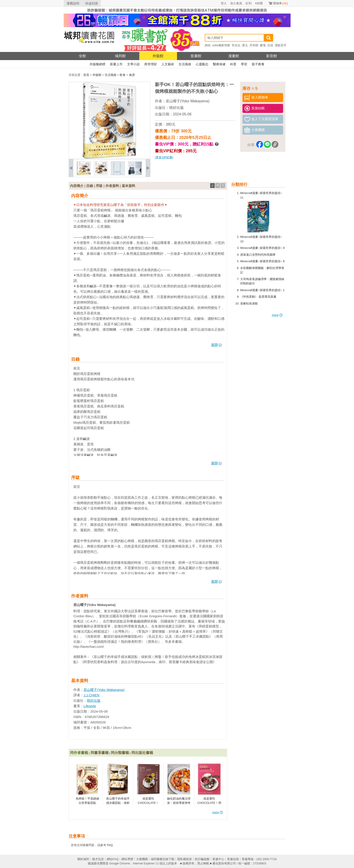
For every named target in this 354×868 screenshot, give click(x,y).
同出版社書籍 (142, 753)
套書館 (196, 56)
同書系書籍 (100, 753)
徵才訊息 (98, 859)
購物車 (280, 3)
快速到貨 (92, 3)
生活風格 (185, 64)
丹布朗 (254, 45)
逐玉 (245, 45)
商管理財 (151, 64)
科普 (233, 64)
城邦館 (120, 56)
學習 (244, 64)
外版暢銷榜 (98, 64)
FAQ (110, 845)
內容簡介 (77, 186)
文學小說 (133, 64)
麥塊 (263, 45)
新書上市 (116, 64)
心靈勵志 (202, 64)
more (277, 315)
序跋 (99, 186)
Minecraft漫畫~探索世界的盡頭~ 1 (262, 290)
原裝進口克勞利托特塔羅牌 (258, 255)
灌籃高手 (281, 45)
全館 (82, 56)
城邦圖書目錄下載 (163, 859)
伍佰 (270, 45)
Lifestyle (90, 706)
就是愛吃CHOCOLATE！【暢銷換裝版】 (148, 803)
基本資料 (128, 186)
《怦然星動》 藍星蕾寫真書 (258, 297)
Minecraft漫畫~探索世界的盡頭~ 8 (262, 261)
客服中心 (218, 859)
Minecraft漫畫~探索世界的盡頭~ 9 (262, 248)
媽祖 (208, 45)
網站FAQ (113, 859)
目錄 (90, 186)
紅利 (249, 3)
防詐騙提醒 (202, 859)
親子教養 (258, 64)
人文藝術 (168, 64)
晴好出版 (177, 108)
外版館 (158, 56)
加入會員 (236, 3)
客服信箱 (233, 859)
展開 (216, 345)
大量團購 (142, 859)
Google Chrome (120, 863)
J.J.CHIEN (91, 695)
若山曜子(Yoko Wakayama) (188, 101)
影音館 (272, 56)
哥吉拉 (236, 45)
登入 (224, 3)
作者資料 (112, 186)
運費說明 (73, 3)
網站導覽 (127, 859)
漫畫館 (234, 56)
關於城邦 (83, 859)
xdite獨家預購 (221, 45)
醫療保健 (219, 64)
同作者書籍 (79, 753)
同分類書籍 (120, 753)
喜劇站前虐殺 (249, 303)
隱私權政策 (185, 859)
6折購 (259, 3)
